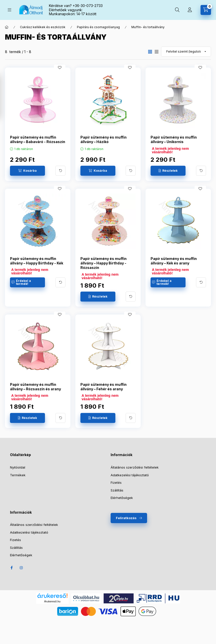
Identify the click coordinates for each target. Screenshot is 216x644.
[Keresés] (177, 10)
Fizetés (116, 483)
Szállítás (117, 490)
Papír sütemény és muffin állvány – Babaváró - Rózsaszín (38, 139)
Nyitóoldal (18, 467)
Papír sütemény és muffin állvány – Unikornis (174, 139)
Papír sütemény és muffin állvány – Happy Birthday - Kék (37, 261)
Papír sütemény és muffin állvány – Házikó (104, 139)
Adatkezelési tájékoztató (130, 475)
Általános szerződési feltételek (135, 467)
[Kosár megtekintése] (206, 10)
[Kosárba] (27, 171)
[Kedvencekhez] (60, 68)
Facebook (11, 568)
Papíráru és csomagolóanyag (98, 27)
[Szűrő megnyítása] (5, 97)
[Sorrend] (186, 52)
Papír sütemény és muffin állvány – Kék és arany (174, 261)
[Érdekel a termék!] (27, 282)
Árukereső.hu (52, 601)
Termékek (18, 475)
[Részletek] (168, 171)
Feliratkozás (126, 518)
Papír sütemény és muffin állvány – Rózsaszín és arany (35, 387)
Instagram (21, 568)
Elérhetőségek (122, 498)
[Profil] (190, 10)
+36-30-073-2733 (88, 6)
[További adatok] (60, 171)
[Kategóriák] (9, 10)
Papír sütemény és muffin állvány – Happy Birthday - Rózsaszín (104, 263)
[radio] (157, 52)
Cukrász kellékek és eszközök (43, 27)
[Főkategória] (7, 27)
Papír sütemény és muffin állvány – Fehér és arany (104, 387)
